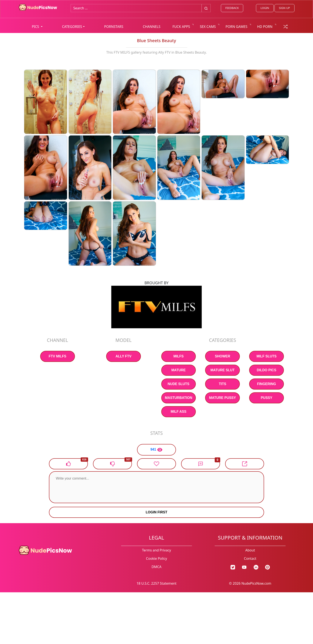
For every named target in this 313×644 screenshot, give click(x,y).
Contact (250, 558)
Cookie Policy (156, 558)
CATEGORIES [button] (72, 27)
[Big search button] (206, 8)
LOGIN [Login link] (265, 8)
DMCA (156, 567)
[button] (201, 464)
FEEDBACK (232, 8)
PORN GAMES (237, 27)
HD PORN (265, 27)
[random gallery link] (286, 26)
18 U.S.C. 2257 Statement (157, 583)
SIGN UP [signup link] (284, 8)
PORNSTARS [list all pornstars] (114, 27)
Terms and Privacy (156, 550)
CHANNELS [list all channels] (152, 27)
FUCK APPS (181, 27)
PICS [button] (36, 27)
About (250, 550)
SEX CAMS (208, 27)
